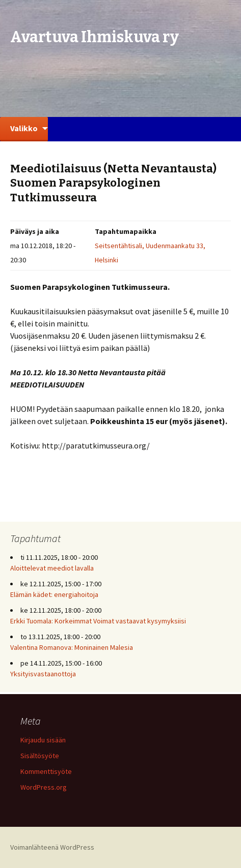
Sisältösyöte (40, 756)
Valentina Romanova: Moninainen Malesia (72, 647)
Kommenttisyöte (46, 771)
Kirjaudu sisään (43, 740)
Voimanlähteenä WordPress (52, 847)
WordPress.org (44, 787)
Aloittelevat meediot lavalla (52, 568)
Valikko (24, 128)
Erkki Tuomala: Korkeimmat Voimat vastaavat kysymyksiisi (98, 621)
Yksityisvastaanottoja (43, 674)
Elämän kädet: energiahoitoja (54, 594)
